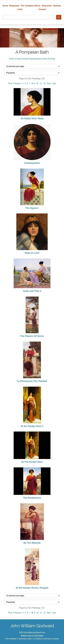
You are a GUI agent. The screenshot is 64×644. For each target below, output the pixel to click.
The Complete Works (31, 6)
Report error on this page (32, 636)
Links (20, 9)
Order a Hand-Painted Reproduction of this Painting (32, 59)
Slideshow (47, 6)
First (10, 83)
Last (54, 83)
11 (41, 83)
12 (44, 83)
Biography (14, 6)
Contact (42, 9)
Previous (17, 83)
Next (49, 83)
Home (5, 6)
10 (37, 83)
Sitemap (57, 6)
